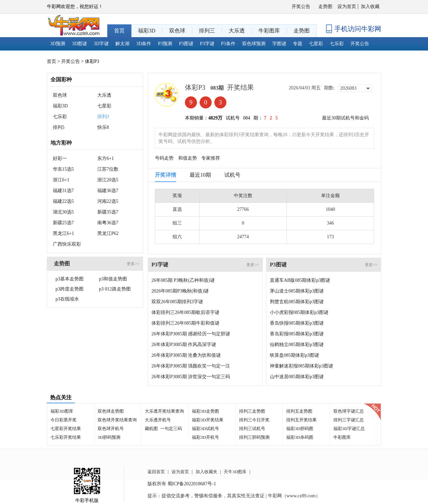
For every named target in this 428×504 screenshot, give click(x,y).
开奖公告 (301, 7)
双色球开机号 (111, 429)
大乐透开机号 (158, 420)
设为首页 (347, 7)
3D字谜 (101, 44)
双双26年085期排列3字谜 (177, 302)
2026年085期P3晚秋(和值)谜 (180, 291)
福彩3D (60, 106)
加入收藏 (370, 7)
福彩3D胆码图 (300, 429)
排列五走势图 (299, 411)
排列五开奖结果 (301, 420)
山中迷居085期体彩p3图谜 (297, 377)
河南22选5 (108, 201)
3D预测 (58, 44)
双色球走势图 (111, 411)
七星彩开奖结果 (66, 429)
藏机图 (151, 429)
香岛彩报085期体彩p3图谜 (297, 334)
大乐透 (104, 95)
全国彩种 (61, 79)
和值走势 (188, 158)
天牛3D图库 (235, 472)
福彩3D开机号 (205, 437)
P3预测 (165, 44)
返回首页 (156, 472)
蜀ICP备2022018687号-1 (192, 484)
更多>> (133, 264)
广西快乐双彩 (67, 244)
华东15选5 (63, 169)
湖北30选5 (63, 212)
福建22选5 (63, 201)
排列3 (103, 117)
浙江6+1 (61, 180)
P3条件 (228, 44)
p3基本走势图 (70, 279)
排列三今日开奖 (254, 420)
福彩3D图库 (62, 411)
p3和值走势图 (113, 279)
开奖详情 (166, 175)
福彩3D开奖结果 (208, 420)
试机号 (232, 175)
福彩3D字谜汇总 (349, 429)
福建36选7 (108, 191)
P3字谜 (207, 44)
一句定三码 (171, 429)
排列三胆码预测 (254, 437)
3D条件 (144, 44)
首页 (51, 61)
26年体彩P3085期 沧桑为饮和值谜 (186, 355)
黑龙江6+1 (64, 233)
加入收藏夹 (206, 472)
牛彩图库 (342, 437)
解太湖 (122, 44)
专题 (298, 44)
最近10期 (200, 175)
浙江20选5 (108, 180)
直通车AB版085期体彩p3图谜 (300, 280)
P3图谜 (186, 44)
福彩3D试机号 (205, 429)
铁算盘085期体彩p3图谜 (294, 355)
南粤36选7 (108, 223)
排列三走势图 (252, 411)
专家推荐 (211, 158)
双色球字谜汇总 (349, 411)
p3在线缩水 (67, 299)
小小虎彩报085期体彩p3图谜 (299, 312)
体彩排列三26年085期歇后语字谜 (185, 312)
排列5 (59, 127)
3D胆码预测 (109, 437)
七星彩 (316, 44)
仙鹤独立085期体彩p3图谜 (297, 345)
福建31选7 (63, 191)
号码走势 (164, 158)
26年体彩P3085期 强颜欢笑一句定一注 (191, 366)
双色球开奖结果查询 (117, 420)
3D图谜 (79, 44)
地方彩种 (61, 143)
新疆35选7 (108, 212)
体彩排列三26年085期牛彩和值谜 (185, 323)
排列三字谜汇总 (349, 420)
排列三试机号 (252, 429)
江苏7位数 (108, 169)
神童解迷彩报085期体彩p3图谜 (301, 366)
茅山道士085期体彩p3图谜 (297, 291)
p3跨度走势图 (70, 289)
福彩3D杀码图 (300, 437)
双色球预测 (254, 44)
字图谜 (279, 44)
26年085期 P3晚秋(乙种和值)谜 (183, 280)
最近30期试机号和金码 (345, 118)
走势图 (325, 7)
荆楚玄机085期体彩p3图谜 (297, 302)
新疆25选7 (63, 223)
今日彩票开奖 (64, 420)
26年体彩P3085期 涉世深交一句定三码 (191, 377)
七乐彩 (337, 44)
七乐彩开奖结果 (66, 437)
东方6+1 (106, 158)
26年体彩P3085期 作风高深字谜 (184, 345)
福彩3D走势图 (205, 411)
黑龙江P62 (108, 233)
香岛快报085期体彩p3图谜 (297, 323)
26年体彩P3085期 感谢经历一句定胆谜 (191, 334)
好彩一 (60, 158)
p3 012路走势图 (115, 289)
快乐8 (103, 127)
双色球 (60, 95)
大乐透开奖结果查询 (164, 411)
